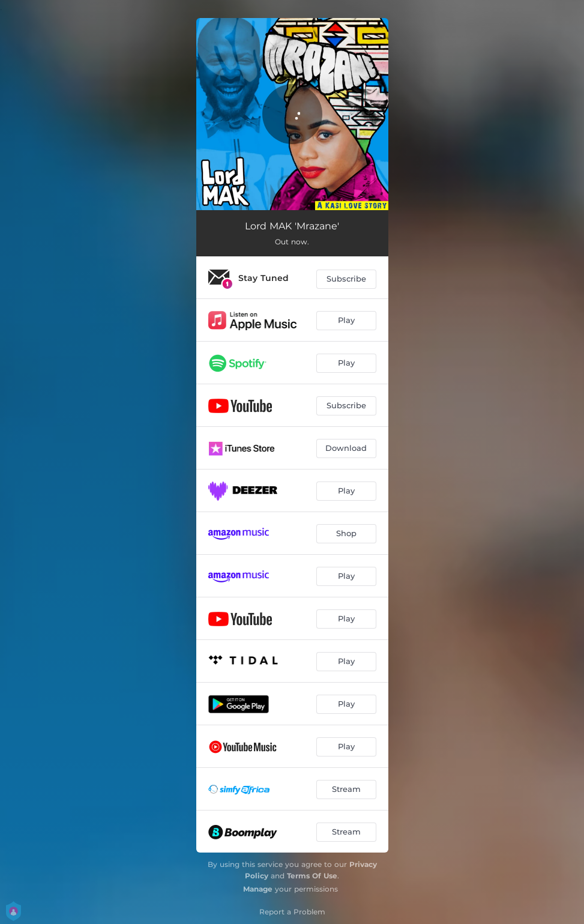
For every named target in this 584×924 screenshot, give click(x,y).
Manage (258, 889)
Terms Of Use (312, 876)
